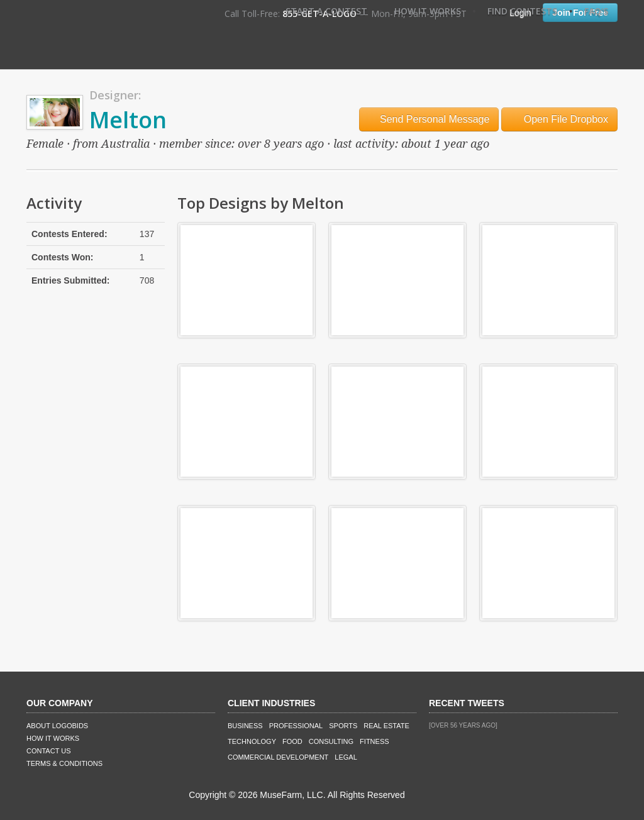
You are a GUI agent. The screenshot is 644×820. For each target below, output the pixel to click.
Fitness (374, 741)
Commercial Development (278, 757)
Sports (343, 726)
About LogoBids (57, 726)
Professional (296, 726)
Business (245, 726)
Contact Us (49, 751)
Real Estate (386, 726)
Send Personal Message (429, 119)
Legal (346, 757)
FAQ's (596, 11)
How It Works (428, 11)
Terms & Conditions (64, 763)
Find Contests (522, 11)
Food (292, 741)
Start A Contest (326, 11)
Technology (252, 741)
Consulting (331, 741)
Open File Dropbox (559, 119)
